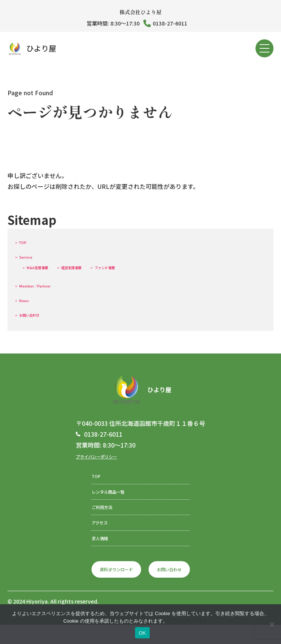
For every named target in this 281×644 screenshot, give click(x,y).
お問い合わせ (39, 314)
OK (142, 633)
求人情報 (90, 553)
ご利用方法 (93, 515)
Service (31, 256)
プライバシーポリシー (106, 456)
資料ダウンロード (111, 587)
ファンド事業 (149, 267)
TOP (27, 241)
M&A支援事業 (47, 267)
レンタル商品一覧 (102, 496)
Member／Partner (46, 285)
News (29, 300)
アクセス (90, 534)
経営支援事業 (98, 267)
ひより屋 (32, 49)
